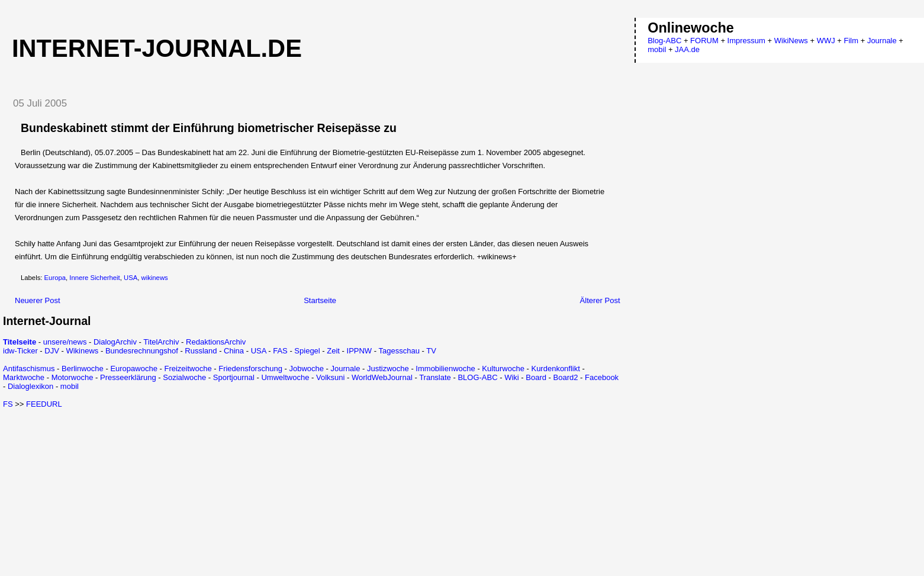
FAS (280, 351)
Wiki (512, 377)
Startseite (320, 300)
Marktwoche (24, 377)
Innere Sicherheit (94, 278)
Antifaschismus (29, 369)
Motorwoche (73, 377)
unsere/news (65, 342)
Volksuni (330, 377)
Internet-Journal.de (157, 48)
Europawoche (134, 369)
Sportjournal (234, 377)
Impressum (746, 41)
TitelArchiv (161, 342)
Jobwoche (306, 369)
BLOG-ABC (477, 377)
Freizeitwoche (188, 369)
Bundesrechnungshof (142, 351)
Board (536, 377)
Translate (435, 377)
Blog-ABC (664, 41)
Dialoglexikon (30, 386)
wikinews (155, 278)
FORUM (704, 41)
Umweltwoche (285, 377)
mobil (70, 386)
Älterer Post (600, 300)
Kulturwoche (503, 369)
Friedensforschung (250, 369)
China (234, 351)
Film (851, 41)
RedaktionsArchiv (216, 342)
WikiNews (791, 41)
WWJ (826, 41)
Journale (346, 369)
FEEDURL (44, 404)
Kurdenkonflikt (555, 369)
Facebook (602, 377)
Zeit (333, 351)
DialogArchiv (115, 342)
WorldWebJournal (382, 377)
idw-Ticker (20, 351)
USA (131, 278)
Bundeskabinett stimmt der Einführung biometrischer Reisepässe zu (209, 128)
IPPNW (360, 351)
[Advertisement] (102, 491)
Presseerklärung (128, 377)
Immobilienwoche (445, 369)
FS (8, 404)
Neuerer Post (38, 300)
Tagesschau (399, 351)
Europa (55, 278)
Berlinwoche (83, 369)
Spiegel (307, 351)
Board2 (566, 377)
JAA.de (687, 49)
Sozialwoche (184, 377)
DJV (52, 351)
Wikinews (82, 351)
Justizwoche (388, 369)
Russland (201, 351)
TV (431, 351)
